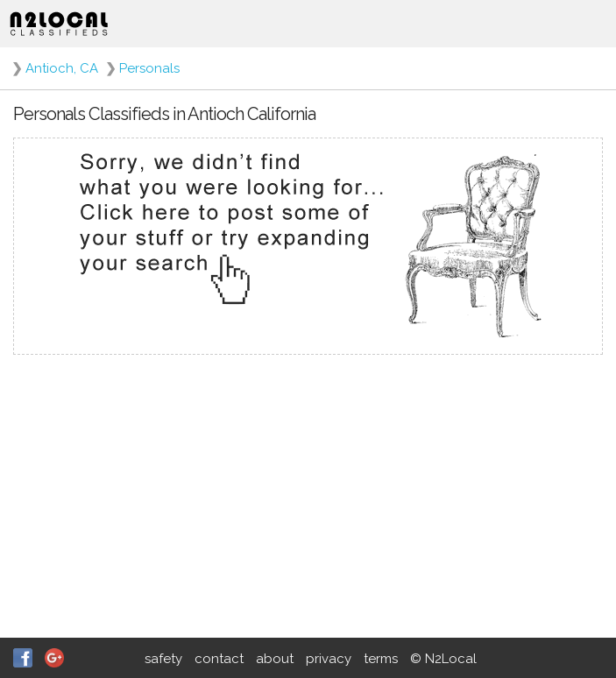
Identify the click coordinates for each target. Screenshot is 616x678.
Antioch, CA (62, 68)
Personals (149, 68)
